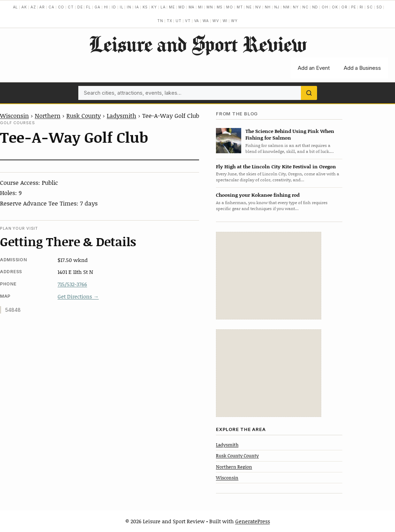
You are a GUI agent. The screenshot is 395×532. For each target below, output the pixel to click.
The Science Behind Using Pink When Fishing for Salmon (290, 134)
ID (114, 7)
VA (197, 21)
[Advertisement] (269, 276)
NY (296, 7)
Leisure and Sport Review (197, 44)
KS (145, 7)
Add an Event (314, 68)
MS (220, 7)
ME (172, 7)
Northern (48, 115)
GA (97, 7)
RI (362, 7)
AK (24, 7)
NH (268, 7)
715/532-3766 (72, 284)
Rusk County (84, 115)
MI (200, 7)
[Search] (309, 93)
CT (71, 7)
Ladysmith (121, 115)
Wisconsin (14, 115)
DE (80, 7)
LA (163, 7)
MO (230, 7)
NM (286, 7)
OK (335, 7)
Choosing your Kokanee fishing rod (258, 195)
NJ (277, 7)
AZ (33, 7)
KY (154, 7)
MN (210, 7)
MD (182, 7)
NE (249, 7)
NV (258, 7)
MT (240, 7)
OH (325, 7)
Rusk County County (237, 456)
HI (106, 7)
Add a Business (362, 68)
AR (42, 7)
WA (206, 21)
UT (179, 21)
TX (170, 21)
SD (379, 7)
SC (370, 7)
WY (234, 21)
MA (192, 7)
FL (88, 7)
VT (188, 21)
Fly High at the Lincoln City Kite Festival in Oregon (276, 166)
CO (61, 7)
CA (51, 7)
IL (122, 7)
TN (160, 21)
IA (137, 7)
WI (225, 21)
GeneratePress (253, 521)
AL (16, 7)
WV (216, 21)
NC (305, 7)
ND (315, 7)
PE (354, 7)
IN (129, 7)
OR (344, 7)
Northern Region (234, 467)
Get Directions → (78, 296)
